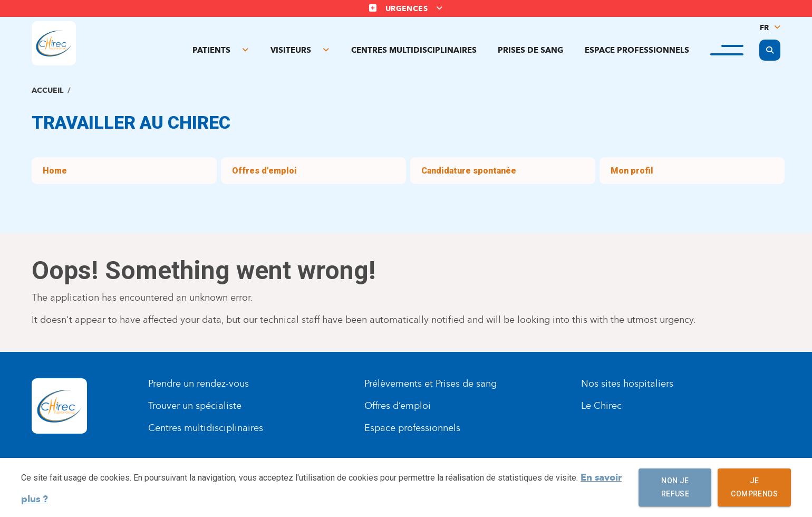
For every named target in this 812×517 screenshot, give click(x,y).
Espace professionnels (637, 50)
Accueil (47, 90)
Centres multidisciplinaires (414, 50)
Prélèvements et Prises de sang (431, 384)
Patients (211, 50)
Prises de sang (531, 50)
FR (764, 28)
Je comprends (754, 487)
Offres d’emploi (398, 406)
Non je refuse (675, 487)
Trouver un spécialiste (195, 406)
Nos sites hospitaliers (627, 384)
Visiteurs (291, 50)
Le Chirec (601, 406)
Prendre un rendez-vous (199, 384)
